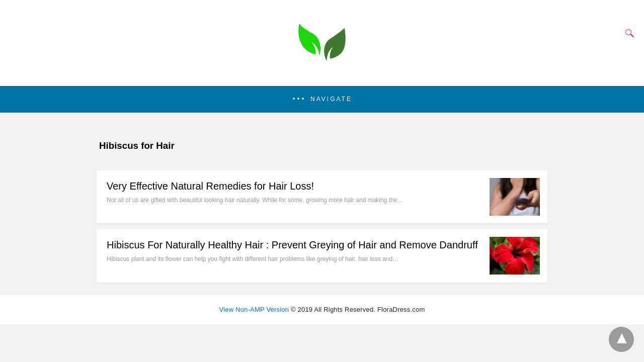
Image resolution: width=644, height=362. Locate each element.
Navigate (331, 99)
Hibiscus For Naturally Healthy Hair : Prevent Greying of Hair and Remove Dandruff (292, 245)
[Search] (627, 33)
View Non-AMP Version (254, 309)
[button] (322, 99)
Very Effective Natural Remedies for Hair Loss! (210, 186)
